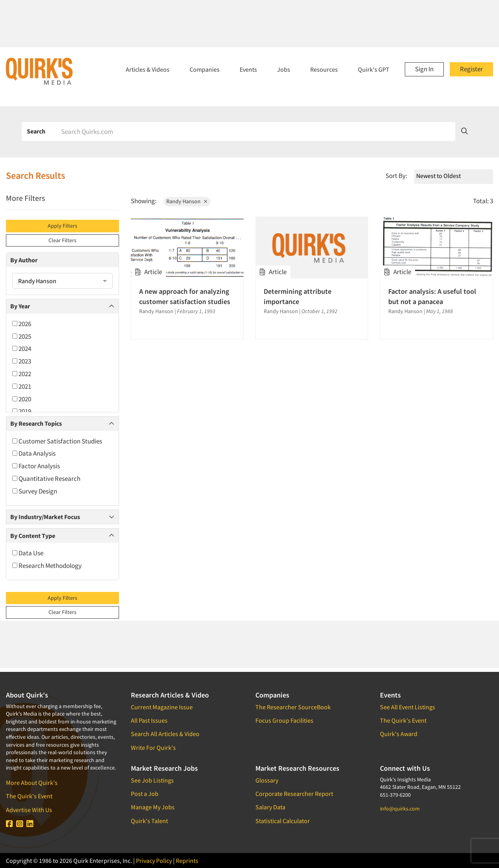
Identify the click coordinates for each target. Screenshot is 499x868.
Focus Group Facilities (284, 720)
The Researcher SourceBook (293, 707)
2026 (22, 324)
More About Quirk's (32, 783)
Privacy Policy (154, 861)
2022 (22, 374)
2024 (22, 349)
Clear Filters (62, 240)
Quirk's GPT (374, 69)
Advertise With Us (29, 810)
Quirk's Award (399, 734)
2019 (22, 411)
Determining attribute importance (298, 296)
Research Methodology (47, 566)
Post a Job (145, 794)
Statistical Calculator (283, 821)
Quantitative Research (46, 479)
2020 (22, 399)
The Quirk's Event (29, 796)
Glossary (267, 780)
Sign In (424, 69)
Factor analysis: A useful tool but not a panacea (432, 296)
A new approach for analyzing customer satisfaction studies (185, 296)
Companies (205, 69)
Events (248, 69)
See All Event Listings (408, 707)
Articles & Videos (148, 69)
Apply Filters (62, 226)
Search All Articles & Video (165, 734)
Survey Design (35, 491)
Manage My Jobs (153, 807)
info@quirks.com (400, 809)
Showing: (144, 201)
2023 (22, 361)
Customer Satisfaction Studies (57, 441)
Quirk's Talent (149, 821)
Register (471, 69)
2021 (22, 386)
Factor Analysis (36, 466)
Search (36, 131)
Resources (324, 69)
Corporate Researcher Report (294, 794)
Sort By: (396, 176)
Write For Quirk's (153, 747)
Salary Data (270, 807)
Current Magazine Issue (162, 707)
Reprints (187, 861)
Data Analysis (34, 453)
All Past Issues (149, 720)
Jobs (284, 69)
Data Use (28, 553)
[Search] (255, 132)
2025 (22, 336)
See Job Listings (152, 780)
